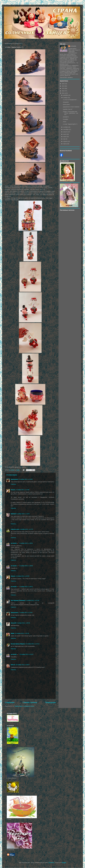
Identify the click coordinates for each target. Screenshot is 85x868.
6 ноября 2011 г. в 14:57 (23, 514)
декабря (66, 95)
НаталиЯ (13, 623)
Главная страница (30, 702)
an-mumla (14, 543)
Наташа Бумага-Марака (18, 644)
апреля (65, 141)
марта (65, 144)
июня (65, 137)
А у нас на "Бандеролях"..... (71, 100)
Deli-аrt (13, 665)
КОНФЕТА (66, 117)
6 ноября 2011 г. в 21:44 (33, 600)
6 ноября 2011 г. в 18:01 (26, 543)
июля (65, 134)
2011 (63, 93)
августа (66, 132)
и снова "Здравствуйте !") (70, 124)
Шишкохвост (15, 479)
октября (66, 127)
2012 (63, 91)
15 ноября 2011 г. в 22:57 (26, 654)
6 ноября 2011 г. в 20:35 (23, 576)
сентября (66, 129)
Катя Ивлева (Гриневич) (18, 600)
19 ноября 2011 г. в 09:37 (23, 665)
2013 (63, 88)
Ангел (65, 122)
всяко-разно (66, 104)
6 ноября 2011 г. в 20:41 (26, 587)
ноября (65, 98)
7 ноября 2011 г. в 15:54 (26, 613)
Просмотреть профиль (66, 77)
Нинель (13, 490)
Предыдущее (50, 702)
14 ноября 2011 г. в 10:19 (22, 633)
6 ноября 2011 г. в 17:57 (26, 529)
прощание (66, 102)
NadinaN (13, 514)
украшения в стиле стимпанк (71, 107)
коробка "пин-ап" (68, 109)
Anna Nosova (63, 153)
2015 (63, 84)
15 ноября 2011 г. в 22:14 (32, 644)
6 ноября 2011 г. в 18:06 (26, 566)
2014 (63, 86)
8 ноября (65, 119)
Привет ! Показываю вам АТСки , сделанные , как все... (70, 113)
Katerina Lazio (15, 529)
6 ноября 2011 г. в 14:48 (26, 479)
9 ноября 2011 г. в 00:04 (23, 623)
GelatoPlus (51, 863)
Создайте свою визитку (65, 157)
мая (65, 139)
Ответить (13, 484)
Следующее (10, 702)
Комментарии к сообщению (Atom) (24, 706)
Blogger (64, 863)
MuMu (13, 633)
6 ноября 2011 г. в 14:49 (23, 490)
